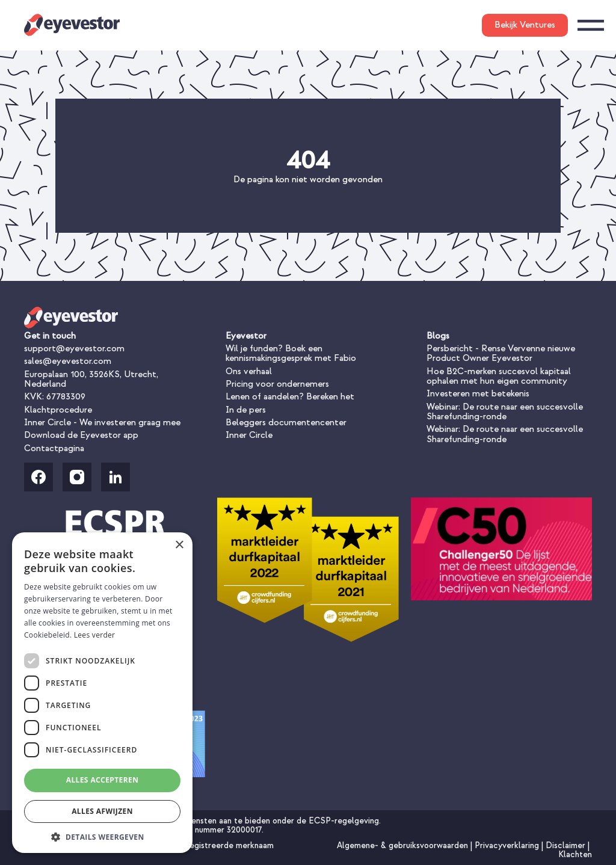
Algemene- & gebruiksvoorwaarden (404, 845)
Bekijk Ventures (525, 25)
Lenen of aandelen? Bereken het (290, 397)
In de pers (246, 410)
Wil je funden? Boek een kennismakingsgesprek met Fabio (291, 353)
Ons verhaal (249, 371)
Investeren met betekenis (478, 394)
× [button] (179, 545)
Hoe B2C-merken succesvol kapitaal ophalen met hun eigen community (499, 376)
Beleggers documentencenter (286, 423)
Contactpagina (54, 448)
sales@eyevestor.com (68, 361)
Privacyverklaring (508, 845)
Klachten (575, 854)
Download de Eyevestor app (81, 435)
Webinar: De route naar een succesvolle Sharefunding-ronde (505, 412)
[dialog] (102, 693)
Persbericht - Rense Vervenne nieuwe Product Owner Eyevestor (501, 353)
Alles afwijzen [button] (102, 811)
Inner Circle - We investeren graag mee (102, 423)
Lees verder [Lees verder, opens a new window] (95, 635)
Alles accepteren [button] (103, 780)
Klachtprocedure (58, 410)
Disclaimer (567, 845)
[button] (102, 836)
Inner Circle (249, 435)
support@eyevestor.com (74, 349)
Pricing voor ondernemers (277, 384)
